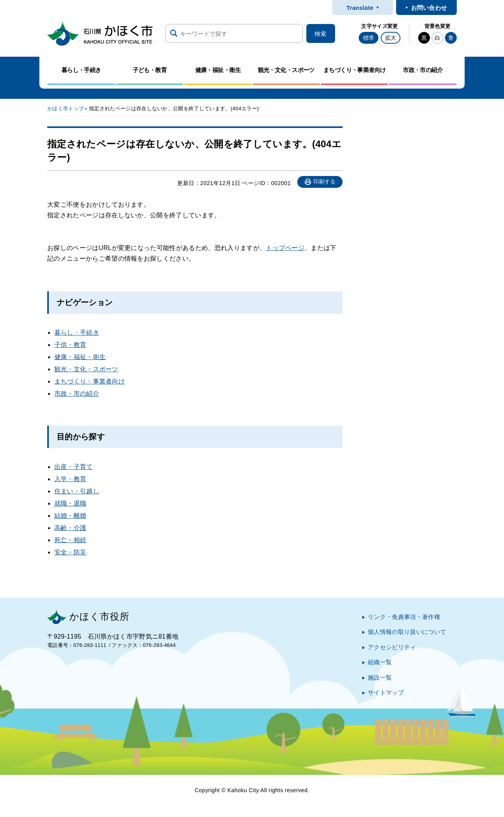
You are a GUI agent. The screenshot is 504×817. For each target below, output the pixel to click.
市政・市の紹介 (77, 394)
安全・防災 (70, 552)
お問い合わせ (429, 8)
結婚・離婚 (70, 516)
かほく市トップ (66, 108)
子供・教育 (70, 345)
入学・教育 (70, 479)
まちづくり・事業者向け (90, 381)
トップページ (285, 248)
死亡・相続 (70, 540)
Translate (360, 8)
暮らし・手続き (77, 333)
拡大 (391, 38)
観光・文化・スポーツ (86, 369)
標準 (369, 38)
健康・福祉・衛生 (80, 357)
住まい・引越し (77, 491)
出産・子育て (74, 467)
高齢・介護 (70, 528)
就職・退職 (70, 503)
